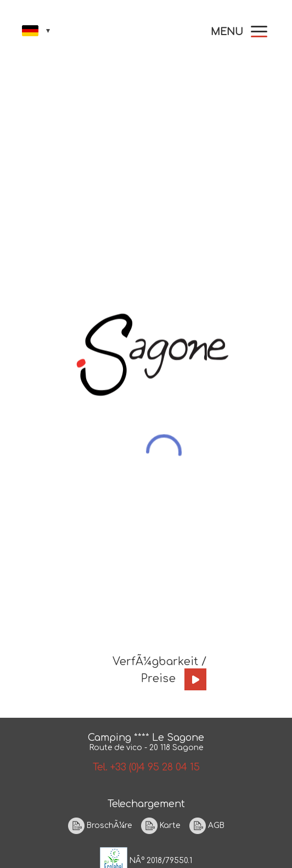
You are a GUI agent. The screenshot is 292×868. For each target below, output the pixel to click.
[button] (239, 32)
